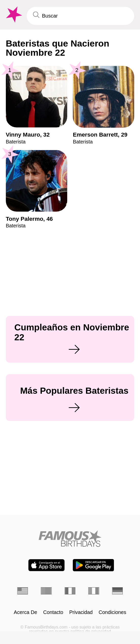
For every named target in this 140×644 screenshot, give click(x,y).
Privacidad (81, 612)
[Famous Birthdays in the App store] (46, 565)
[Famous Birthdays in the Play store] (93, 565)
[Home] (70, 539)
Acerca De (25, 612)
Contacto (53, 612)
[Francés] (70, 591)
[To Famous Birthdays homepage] (13, 15)
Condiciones (112, 612)
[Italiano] (94, 591)
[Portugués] (46, 591)
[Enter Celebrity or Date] (81, 16)
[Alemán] (117, 591)
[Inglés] (23, 591)
